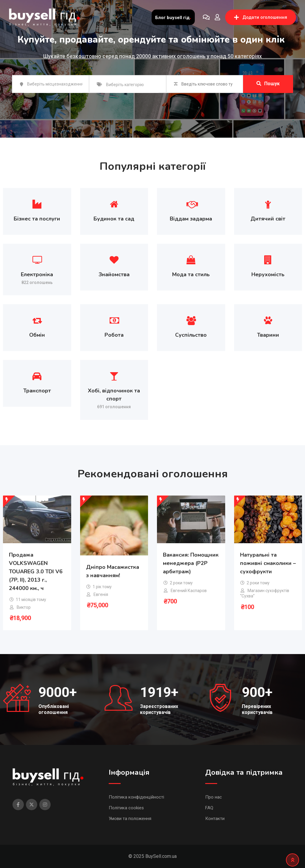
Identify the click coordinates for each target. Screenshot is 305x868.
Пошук (268, 84)
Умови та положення (130, 819)
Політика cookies (126, 808)
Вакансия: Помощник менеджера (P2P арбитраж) (191, 563)
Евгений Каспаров (189, 591)
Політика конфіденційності (136, 797)
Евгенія (101, 594)
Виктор (24, 607)
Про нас (214, 797)
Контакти (215, 819)
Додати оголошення (261, 17)
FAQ (209, 808)
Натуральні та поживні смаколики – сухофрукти (268, 563)
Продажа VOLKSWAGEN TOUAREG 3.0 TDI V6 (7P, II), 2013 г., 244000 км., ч (36, 572)
